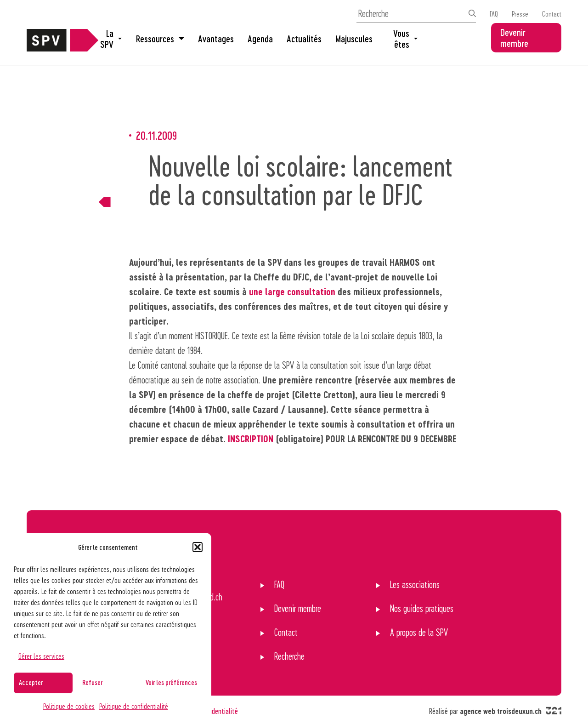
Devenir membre (514, 38)
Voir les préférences (171, 682)
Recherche (289, 656)
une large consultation (292, 291)
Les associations (415, 584)
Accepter (31, 682)
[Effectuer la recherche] (472, 13)
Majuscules (354, 39)
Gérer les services (41, 656)
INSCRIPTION (251, 439)
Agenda (260, 39)
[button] (198, 547)
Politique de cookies (69, 706)
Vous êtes (405, 39)
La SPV (111, 39)
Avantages (216, 39)
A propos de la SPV (419, 632)
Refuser (92, 682)
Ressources (160, 39)
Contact (552, 14)
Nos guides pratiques (422, 608)
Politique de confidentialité (134, 706)
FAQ (494, 14)
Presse (520, 14)
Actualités (304, 39)
